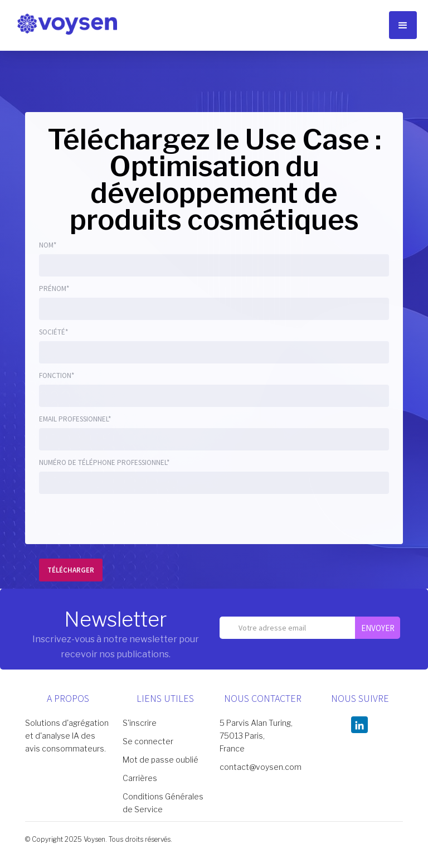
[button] (403, 25)
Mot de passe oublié (160, 760)
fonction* (57, 375)
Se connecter (148, 741)
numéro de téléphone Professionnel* (104, 462)
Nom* (48, 245)
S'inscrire (140, 723)
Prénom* (54, 288)
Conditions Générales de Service (163, 803)
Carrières (140, 778)
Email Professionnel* (75, 419)
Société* (53, 332)
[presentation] (124, 521)
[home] (67, 23)
